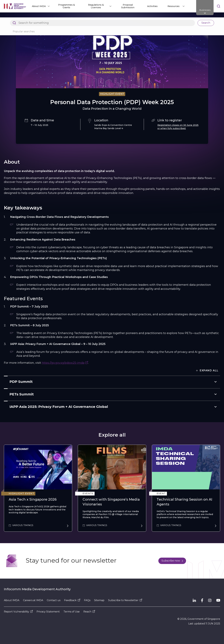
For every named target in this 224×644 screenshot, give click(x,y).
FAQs (87, 600)
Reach (89, 612)
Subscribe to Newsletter (125, 600)
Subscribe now (172, 561)
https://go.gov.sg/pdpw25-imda (63, 363)
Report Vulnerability (18, 612)
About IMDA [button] (39, 6)
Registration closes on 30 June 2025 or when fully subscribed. (178, 127)
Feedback (72, 600)
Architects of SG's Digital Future (34, 19)
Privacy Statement (48, 612)
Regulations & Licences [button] (96, 6)
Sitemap (99, 600)
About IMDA (12, 600)
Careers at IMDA (33, 600)
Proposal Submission (128, 6)
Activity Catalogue (85, 19)
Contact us (54, 600)
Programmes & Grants (66, 6)
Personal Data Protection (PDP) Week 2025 (126, 19)
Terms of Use (72, 612)
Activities (152, 6)
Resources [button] (174, 6)
